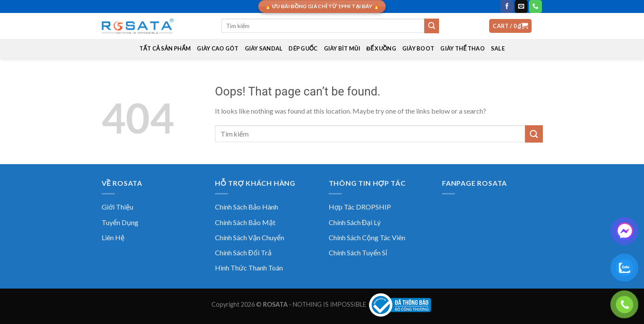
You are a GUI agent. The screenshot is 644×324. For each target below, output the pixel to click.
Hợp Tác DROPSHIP (360, 207)
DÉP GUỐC (303, 48)
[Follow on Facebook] (507, 6)
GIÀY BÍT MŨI (342, 48)
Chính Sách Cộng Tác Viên (367, 237)
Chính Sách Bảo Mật (245, 222)
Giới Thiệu (117, 207)
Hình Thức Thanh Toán (249, 268)
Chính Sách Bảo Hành (247, 207)
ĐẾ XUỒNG (381, 48)
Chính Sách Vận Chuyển (250, 237)
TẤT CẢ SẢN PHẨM (165, 48)
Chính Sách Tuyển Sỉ (358, 253)
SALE (498, 48)
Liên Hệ (113, 237)
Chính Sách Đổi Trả (243, 253)
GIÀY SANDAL (264, 48)
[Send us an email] (521, 6)
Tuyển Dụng (120, 222)
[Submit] (432, 26)
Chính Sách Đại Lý (355, 222)
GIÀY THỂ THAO (463, 48)
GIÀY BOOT (418, 48)
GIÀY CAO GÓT (218, 48)
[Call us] (535, 6)
